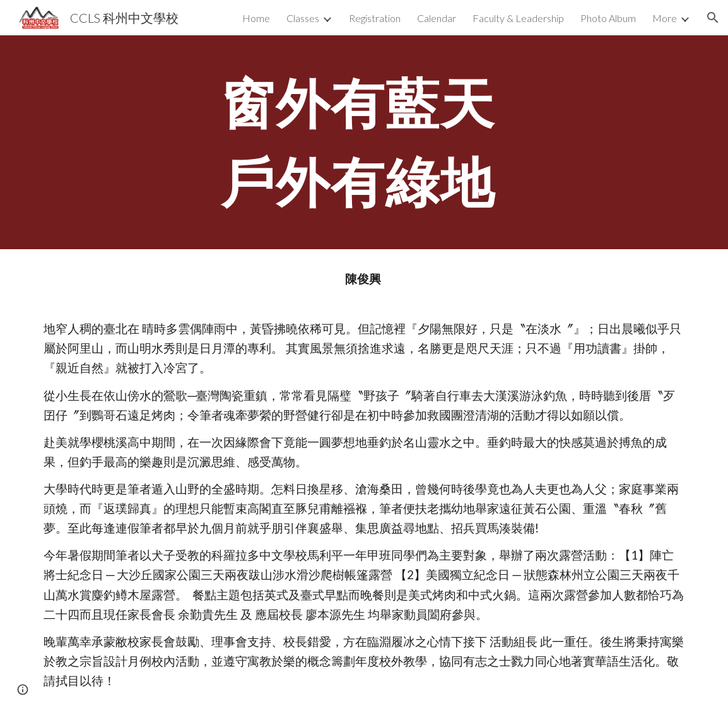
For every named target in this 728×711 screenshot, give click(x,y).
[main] (364, 142)
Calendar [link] (437, 18)
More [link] (665, 18)
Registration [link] (375, 18)
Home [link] (256, 18)
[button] (713, 18)
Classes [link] (303, 18)
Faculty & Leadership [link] (518, 18)
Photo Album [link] (608, 18)
